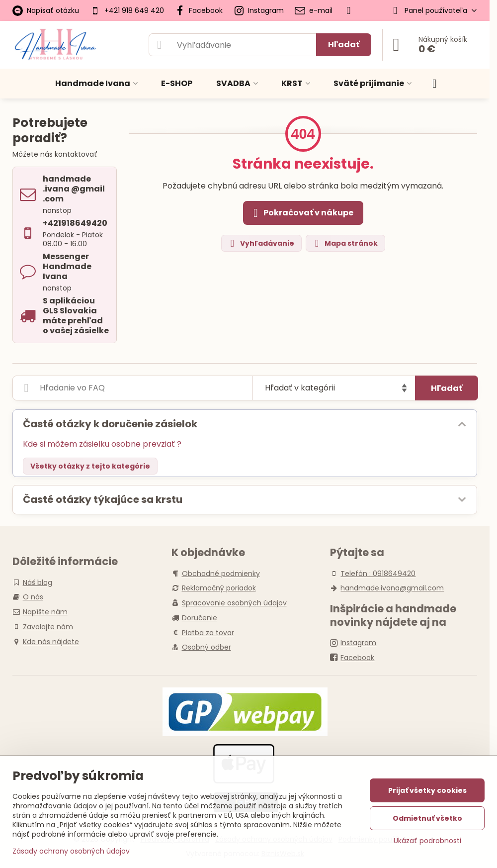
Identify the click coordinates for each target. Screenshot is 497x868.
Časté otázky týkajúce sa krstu (103, 499)
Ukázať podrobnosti (427, 841)
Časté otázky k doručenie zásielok (110, 424)
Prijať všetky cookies (427, 790)
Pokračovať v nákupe (302, 213)
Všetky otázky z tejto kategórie (90, 466)
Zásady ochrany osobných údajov (71, 851)
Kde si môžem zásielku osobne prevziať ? (102, 444)
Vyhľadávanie (261, 243)
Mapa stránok (345, 243)
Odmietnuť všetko (427, 818)
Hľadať (344, 45)
